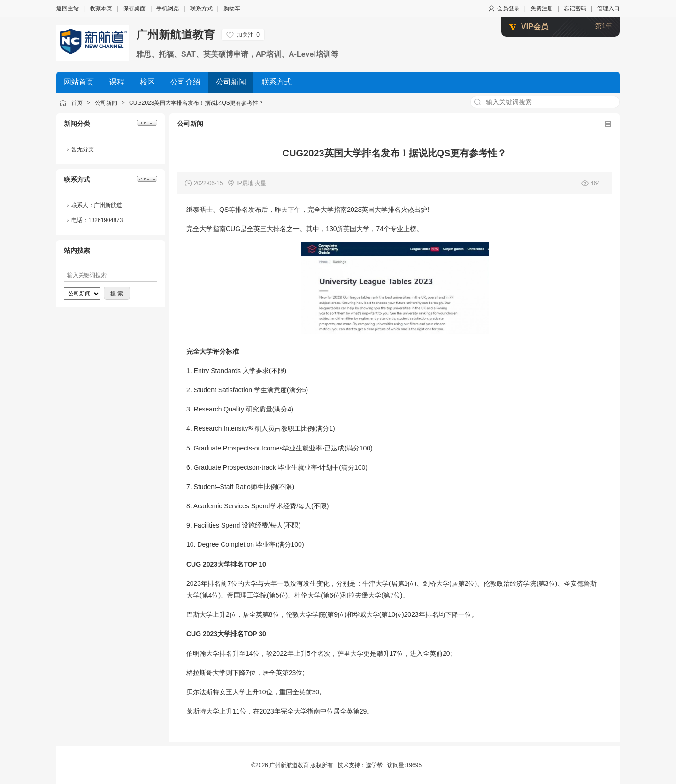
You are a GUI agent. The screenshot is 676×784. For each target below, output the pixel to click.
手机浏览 (168, 8)
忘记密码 (575, 8)
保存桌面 (134, 8)
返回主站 (68, 8)
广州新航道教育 (176, 35)
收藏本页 (101, 8)
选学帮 (374, 765)
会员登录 (508, 8)
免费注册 (542, 8)
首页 (77, 103)
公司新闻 (106, 103)
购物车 (232, 8)
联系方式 (201, 8)
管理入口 (608, 8)
